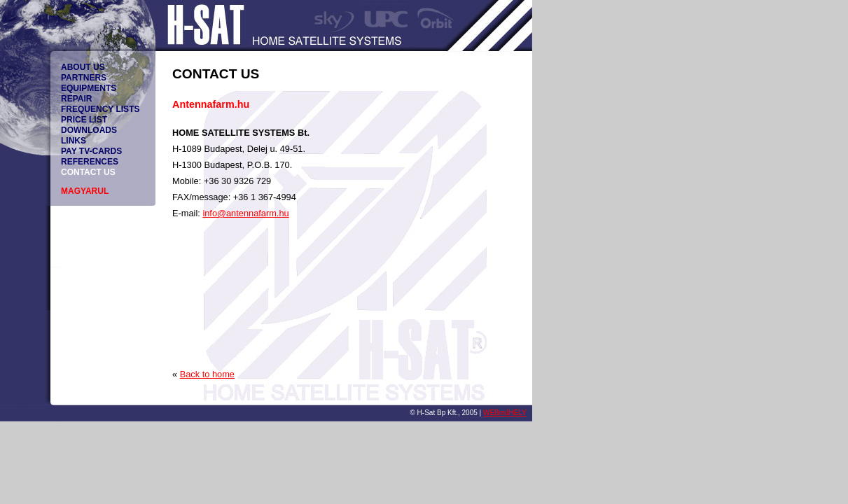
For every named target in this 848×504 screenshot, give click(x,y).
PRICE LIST (84, 120)
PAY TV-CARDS (91, 151)
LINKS (74, 141)
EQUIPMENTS (89, 88)
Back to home (207, 374)
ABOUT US (83, 67)
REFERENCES (90, 162)
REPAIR (76, 99)
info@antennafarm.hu (245, 213)
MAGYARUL (85, 191)
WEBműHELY (505, 413)
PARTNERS (84, 78)
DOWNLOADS (89, 130)
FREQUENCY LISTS (100, 109)
